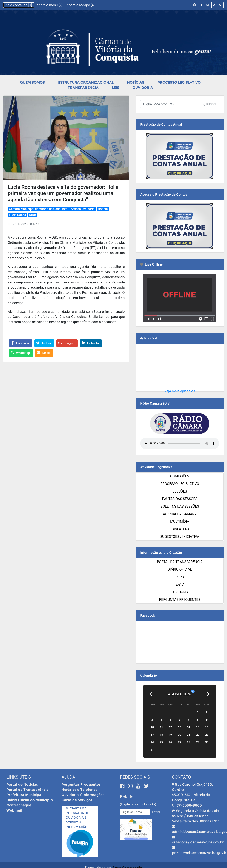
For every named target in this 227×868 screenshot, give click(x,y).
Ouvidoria (143, 88)
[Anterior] (151, 694)
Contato (181, 777)
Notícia (103, 209)
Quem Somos (32, 82)
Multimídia (180, 522)
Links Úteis (19, 777)
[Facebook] (123, 786)
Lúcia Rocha (18, 215)
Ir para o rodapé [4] (80, 5)
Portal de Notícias (22, 784)
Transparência (83, 88)
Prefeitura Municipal (24, 795)
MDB (33, 215)
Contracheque (19, 805)
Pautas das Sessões (180, 499)
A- (220, 5)
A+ (208, 5)
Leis (116, 88)
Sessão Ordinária (83, 209)
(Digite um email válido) (138, 804)
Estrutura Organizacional (86, 82)
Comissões (180, 476)
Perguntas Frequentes (180, 600)
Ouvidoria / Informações (83, 795)
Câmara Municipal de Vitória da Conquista (38, 209)
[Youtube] (139, 786)
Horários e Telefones (79, 790)
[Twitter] (146, 786)
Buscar (209, 104)
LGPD (180, 577)
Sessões (180, 491)
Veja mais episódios (180, 391)
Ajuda (68, 777)
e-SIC (180, 584)
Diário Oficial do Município (30, 800)
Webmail (14, 810)
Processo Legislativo (179, 82)
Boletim (127, 797)
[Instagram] (131, 786)
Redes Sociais (135, 777)
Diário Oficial (180, 569)
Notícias (136, 82)
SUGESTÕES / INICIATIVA (180, 537)
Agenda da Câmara (180, 514)
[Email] (135, 812)
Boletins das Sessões (180, 506)
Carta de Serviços (77, 800)
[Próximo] (208, 694)
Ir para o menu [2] (49, 5)
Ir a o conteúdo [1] (19, 5)
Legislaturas (180, 529)
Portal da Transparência (180, 562)
